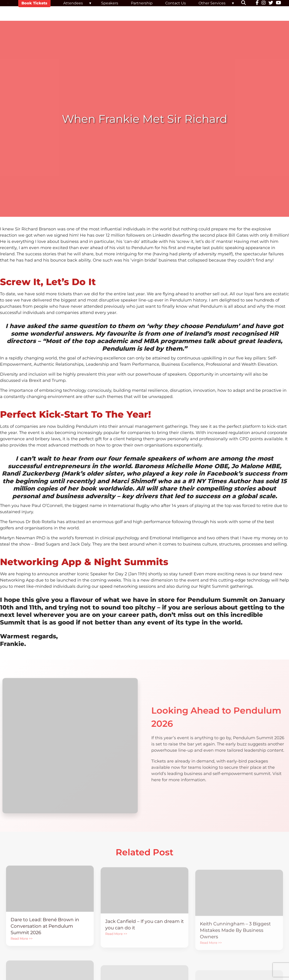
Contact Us (176, 3)
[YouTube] (278, 3)
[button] (246, 3)
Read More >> (22, 951)
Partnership (142, 3)
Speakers (110, 3)
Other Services (212, 3)
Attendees (73, 3)
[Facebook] (257, 3)
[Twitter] (271, 3)
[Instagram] (264, 3)
